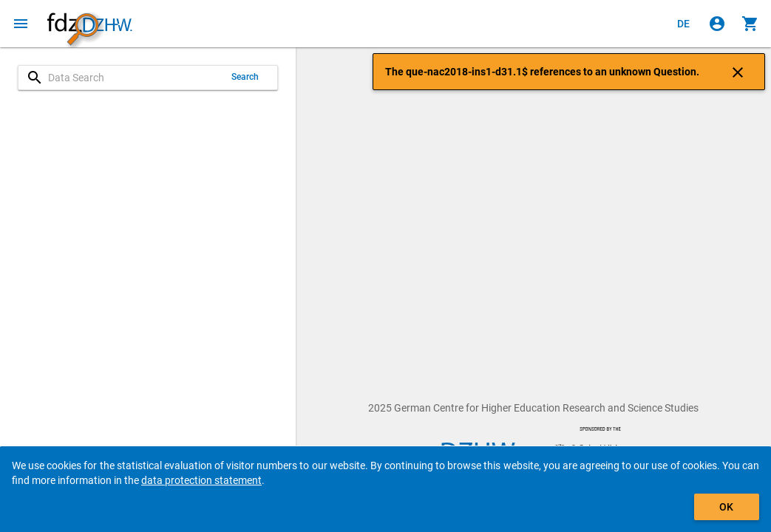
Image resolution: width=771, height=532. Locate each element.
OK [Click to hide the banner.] (726, 507)
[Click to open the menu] (21, 24)
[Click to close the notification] (738, 72)
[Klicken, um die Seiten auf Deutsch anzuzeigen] (684, 24)
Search (245, 77)
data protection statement (201, 480)
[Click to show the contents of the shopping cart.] (750, 24)
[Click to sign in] (717, 24)
